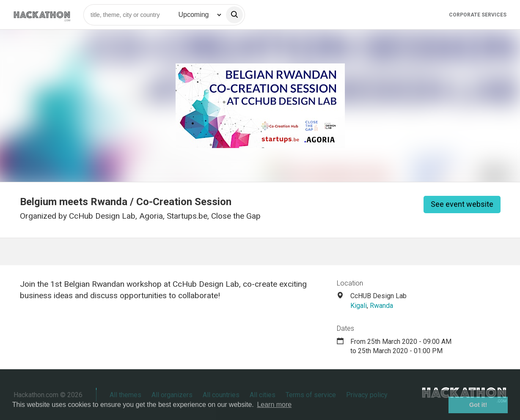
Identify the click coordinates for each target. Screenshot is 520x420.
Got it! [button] (478, 405)
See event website (462, 204)
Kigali (359, 306)
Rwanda (381, 306)
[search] (234, 15)
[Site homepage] (42, 15)
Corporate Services (478, 15)
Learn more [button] (274, 405)
